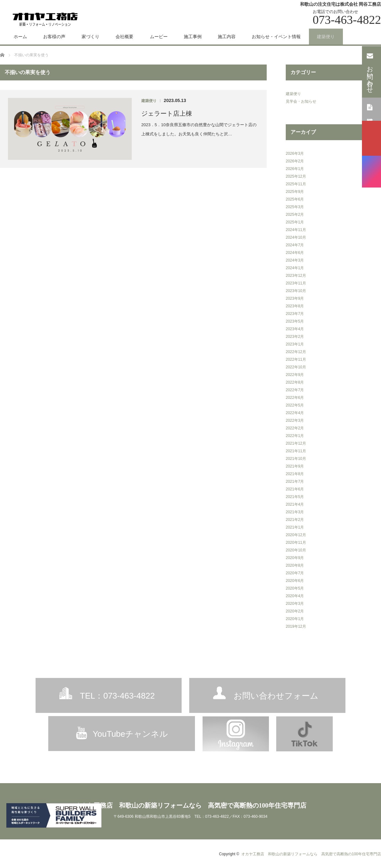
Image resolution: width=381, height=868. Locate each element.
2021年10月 (296, 459)
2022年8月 (295, 382)
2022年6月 (295, 398)
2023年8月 (295, 306)
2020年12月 (296, 535)
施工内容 (227, 37)
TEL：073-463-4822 (117, 696)
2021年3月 (295, 512)
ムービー (159, 37)
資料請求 (370, 109)
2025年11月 (296, 184)
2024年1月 (295, 268)
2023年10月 (296, 291)
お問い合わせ (370, 71)
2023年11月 (296, 283)
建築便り (326, 37)
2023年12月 (296, 276)
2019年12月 (296, 626)
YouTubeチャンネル (130, 734)
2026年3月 (295, 154)
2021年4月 (295, 504)
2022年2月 (295, 428)
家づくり (90, 37)
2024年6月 (295, 253)
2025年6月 (295, 199)
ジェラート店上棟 (167, 113)
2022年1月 (295, 436)
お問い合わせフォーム (276, 696)
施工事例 (193, 37)
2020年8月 (295, 565)
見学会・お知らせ (301, 101)
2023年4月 (295, 329)
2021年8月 (295, 474)
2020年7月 (295, 573)
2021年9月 (295, 466)
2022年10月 (296, 367)
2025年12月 (296, 176)
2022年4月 (295, 413)
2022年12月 (296, 352)
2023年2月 (295, 337)
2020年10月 (296, 550)
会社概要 (124, 37)
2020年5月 (295, 588)
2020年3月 (295, 604)
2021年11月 (296, 451)
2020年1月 (295, 619)
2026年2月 (295, 161)
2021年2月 (295, 520)
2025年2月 (295, 215)
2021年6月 (295, 489)
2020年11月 (296, 543)
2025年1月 (295, 222)
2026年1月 (295, 169)
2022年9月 (295, 375)
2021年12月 (296, 443)
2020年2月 (295, 611)
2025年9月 (295, 192)
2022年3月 (295, 420)
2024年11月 (296, 230)
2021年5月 (295, 497)
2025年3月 (295, 207)
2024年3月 (295, 260)
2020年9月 (295, 558)
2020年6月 (295, 581)
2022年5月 (295, 405)
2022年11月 (296, 359)
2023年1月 (295, 344)
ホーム (20, 37)
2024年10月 (296, 237)
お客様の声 (54, 37)
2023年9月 (295, 298)
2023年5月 (295, 321)
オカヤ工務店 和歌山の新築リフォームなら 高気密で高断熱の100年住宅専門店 (190, 805)
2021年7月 (295, 482)
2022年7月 (295, 390)
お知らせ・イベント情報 (276, 37)
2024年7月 (295, 245)
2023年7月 (295, 314)
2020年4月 (295, 596)
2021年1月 (295, 527)
